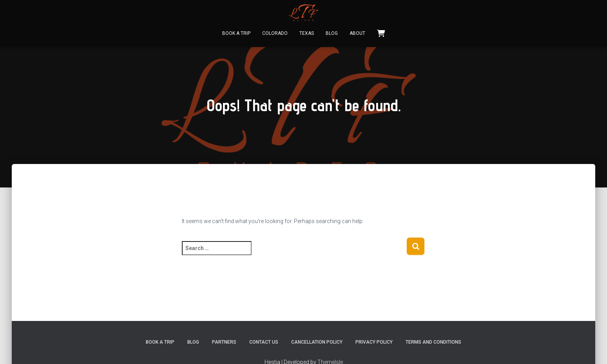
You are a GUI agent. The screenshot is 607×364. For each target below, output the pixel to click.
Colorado (275, 33)
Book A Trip (236, 33)
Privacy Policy (374, 342)
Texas (307, 33)
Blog (332, 33)
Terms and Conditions (433, 342)
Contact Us (264, 342)
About (357, 33)
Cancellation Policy (317, 342)
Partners (224, 342)
